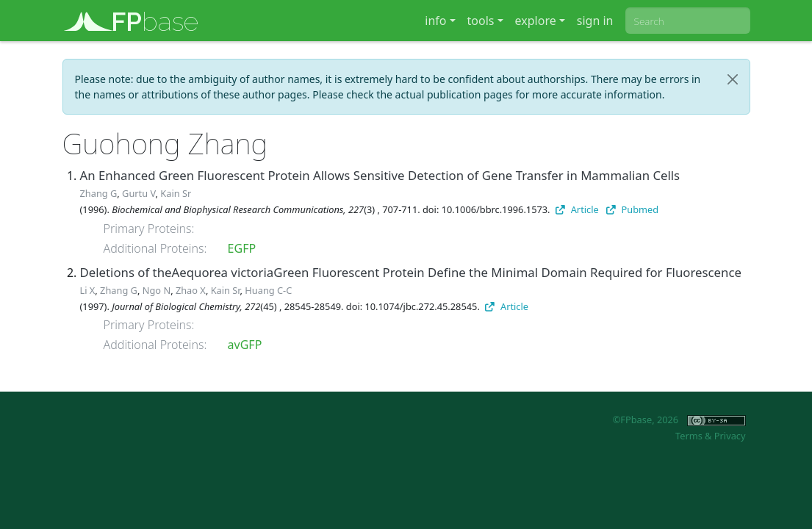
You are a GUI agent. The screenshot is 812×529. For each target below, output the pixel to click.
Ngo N (157, 290)
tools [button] (481, 21)
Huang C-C (268, 290)
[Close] (733, 79)
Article (577, 209)
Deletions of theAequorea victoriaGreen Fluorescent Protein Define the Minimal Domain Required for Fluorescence (411, 272)
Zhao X (191, 290)
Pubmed (632, 209)
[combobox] (688, 21)
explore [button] (536, 21)
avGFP (245, 345)
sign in (595, 21)
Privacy (730, 436)
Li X (88, 290)
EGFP (242, 248)
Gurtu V (139, 193)
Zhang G (99, 193)
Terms (689, 436)
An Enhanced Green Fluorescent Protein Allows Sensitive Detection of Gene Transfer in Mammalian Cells (380, 175)
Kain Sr (176, 193)
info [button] (435, 21)
